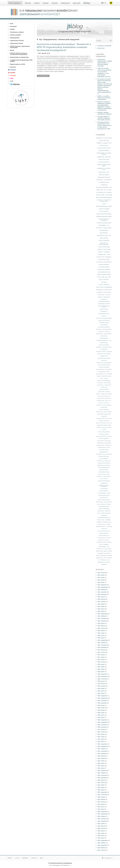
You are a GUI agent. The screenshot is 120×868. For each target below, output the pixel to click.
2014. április (101, 575)
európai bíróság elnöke (102, 436)
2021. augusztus (102, 744)
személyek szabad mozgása (104, 358)
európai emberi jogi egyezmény (104, 363)
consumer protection (104, 389)
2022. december (102, 778)
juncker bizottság (107, 412)
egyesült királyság (108, 551)
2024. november (102, 819)
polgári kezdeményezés (104, 274)
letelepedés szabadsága (104, 301)
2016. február (101, 626)
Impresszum (101, 48)
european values (101, 401)
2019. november (102, 701)
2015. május (101, 606)
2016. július (101, 638)
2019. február (101, 684)
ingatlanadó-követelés (104, 506)
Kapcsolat (77, 3)
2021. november (102, 751)
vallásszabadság (104, 325)
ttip (110, 143)
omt (111, 423)
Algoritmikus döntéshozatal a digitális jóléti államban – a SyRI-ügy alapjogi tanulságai (105, 63)
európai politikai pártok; (104, 495)
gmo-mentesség (108, 374)
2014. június (101, 580)
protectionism (108, 385)
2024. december (102, 821)
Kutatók (55, 3)
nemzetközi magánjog (101, 352)
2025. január (101, 824)
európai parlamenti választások (104, 220)
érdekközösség (108, 443)
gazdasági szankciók (107, 347)
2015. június (101, 609)
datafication (108, 511)
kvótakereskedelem (104, 491)
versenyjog (100, 180)
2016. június (101, 635)
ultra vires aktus (104, 211)
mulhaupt (108, 504)
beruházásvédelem (104, 470)
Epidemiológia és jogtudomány (19, 57)
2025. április (101, 831)
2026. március (102, 850)
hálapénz (107, 323)
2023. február (101, 780)
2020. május (101, 713)
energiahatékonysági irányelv (104, 414)
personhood (108, 290)
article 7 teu (108, 401)
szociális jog (104, 185)
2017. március (102, 652)
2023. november (102, 795)
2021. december (102, 754)
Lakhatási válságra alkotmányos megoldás (104, 113)
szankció (100, 249)
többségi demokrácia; (101, 527)
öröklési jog (100, 354)
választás (109, 192)
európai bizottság (104, 140)
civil (99, 560)
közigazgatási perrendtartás (104, 553)
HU (102, 3)
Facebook (13, 70)
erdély (108, 474)
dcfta (110, 418)
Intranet (17, 858)
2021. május (101, 737)
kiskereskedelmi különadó (104, 304)
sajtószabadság (102, 547)
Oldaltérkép (25, 858)
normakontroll (107, 465)
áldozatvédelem (108, 334)
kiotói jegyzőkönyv (102, 493)
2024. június (101, 807)
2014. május (101, 577)
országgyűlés (106, 544)
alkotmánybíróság (104, 159)
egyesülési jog (99, 558)
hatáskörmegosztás (104, 338)
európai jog (104, 360)
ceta (109, 272)
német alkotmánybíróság (104, 214)
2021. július (101, 742)
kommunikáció (101, 511)
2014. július (101, 582)
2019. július (101, 693)
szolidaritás (107, 252)
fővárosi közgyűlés (104, 240)
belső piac (108, 157)
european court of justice (106, 394)
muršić (108, 547)
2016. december (102, 647)
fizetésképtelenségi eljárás (104, 518)
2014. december (102, 594)
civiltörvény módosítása (49, 60)
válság (106, 461)
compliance (108, 257)
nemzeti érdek (100, 195)
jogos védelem (100, 334)
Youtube (13, 73)
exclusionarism (100, 385)
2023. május (101, 787)
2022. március (102, 758)
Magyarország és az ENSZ (18, 64)
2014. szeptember (103, 587)
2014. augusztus (102, 585)
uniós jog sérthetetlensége (104, 365)
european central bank (104, 421)
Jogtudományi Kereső (17, 43)
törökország (109, 454)
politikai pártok (100, 502)
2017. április (101, 655)
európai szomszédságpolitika (104, 381)
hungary (98, 394)
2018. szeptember (103, 676)
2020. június (101, 715)
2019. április (101, 688)
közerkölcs (104, 316)
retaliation (107, 392)
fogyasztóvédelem (104, 150)
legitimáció (100, 297)
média (101, 544)
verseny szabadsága (107, 405)
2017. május (101, 657)
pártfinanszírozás (104, 498)
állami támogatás (104, 175)
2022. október (102, 773)
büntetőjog (107, 332)
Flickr (12, 78)
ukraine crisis (100, 257)
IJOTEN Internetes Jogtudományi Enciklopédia (20, 47)
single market (101, 392)
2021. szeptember (103, 746)
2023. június (101, 790)
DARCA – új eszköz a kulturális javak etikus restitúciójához (104, 98)
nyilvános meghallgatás (104, 509)
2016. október (102, 643)
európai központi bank (104, 148)
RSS (42, 858)
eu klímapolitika (104, 489)
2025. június (101, 836)
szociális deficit (104, 299)
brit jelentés (100, 383)
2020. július (101, 717)
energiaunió (104, 416)
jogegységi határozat (104, 177)
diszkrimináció (104, 145)
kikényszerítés (107, 297)
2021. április (101, 734)
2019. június (101, 691)
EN (105, 3)
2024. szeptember (103, 814)
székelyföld (103, 504)
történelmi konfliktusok (104, 456)
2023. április (101, 785)
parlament (107, 540)
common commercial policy (104, 531)
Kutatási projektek (15, 35)
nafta (103, 277)
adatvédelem (102, 225)
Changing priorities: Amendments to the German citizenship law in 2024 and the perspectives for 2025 (104, 125)
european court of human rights (104, 549)
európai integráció (104, 264)
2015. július (101, 611)
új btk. (110, 340)
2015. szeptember (103, 614)
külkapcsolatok (104, 336)
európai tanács (100, 461)
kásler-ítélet (100, 190)
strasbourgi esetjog (104, 434)
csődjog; (108, 524)
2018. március (102, 662)
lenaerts (110, 436)
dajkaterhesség (99, 551)
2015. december (102, 621)
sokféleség (99, 522)
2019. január (101, 681)
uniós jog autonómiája (104, 367)
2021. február (101, 729)
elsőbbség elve (104, 311)
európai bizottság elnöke (104, 223)
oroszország (108, 195)
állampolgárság (104, 349)
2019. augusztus (102, 696)
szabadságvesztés (104, 343)
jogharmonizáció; (102, 524)
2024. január (101, 797)
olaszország (109, 527)
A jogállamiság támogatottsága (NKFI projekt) (21, 61)
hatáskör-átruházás (104, 309)
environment (107, 292)
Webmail (10, 858)
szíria (110, 461)
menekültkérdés (102, 272)
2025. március (102, 828)
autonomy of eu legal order (104, 396)
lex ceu (108, 560)
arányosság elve (101, 192)
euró (110, 187)
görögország (100, 425)
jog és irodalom (102, 474)
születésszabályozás (107, 329)
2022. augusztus (102, 770)
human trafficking (104, 285)
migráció (100, 252)
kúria (108, 172)
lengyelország (104, 483)
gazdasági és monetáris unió (104, 169)
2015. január (101, 597)
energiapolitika (104, 230)
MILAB (12, 50)
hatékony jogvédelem (104, 439)
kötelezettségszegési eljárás (104, 216)
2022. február (101, 756)
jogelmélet (101, 540)
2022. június (101, 766)
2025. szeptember (103, 840)
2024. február (101, 799)
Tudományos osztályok (17, 32)
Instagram (13, 75)
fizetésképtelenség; (107, 522)
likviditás (104, 427)
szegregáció (104, 564)
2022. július (101, 768)
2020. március (102, 708)
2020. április (101, 710)
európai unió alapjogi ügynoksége (104, 318)
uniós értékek (107, 180)
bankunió (99, 228)
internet (99, 513)
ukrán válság (107, 249)
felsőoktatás (103, 560)
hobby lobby (101, 332)
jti (87, 3)
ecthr (109, 277)
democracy (107, 403)
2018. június (101, 669)
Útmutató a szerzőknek (104, 46)
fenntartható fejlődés (104, 269)
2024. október (102, 816)
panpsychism (100, 290)
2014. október (102, 590)
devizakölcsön (104, 233)
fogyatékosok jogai (103, 235)
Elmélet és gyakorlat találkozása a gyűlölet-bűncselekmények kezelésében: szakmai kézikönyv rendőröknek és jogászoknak (104, 106)
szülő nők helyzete (102, 538)
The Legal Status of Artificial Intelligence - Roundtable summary (104, 118)
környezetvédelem (104, 267)
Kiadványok (65, 3)
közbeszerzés (108, 445)
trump (99, 277)
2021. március (102, 732)
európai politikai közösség (104, 500)
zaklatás (108, 562)
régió (98, 504)
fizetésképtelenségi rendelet (104, 206)
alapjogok (99, 138)
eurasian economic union (102, 418)
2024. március (102, 802)
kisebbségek (108, 520)
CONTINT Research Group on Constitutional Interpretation (19, 54)
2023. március (102, 783)
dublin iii (105, 430)
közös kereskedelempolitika (104, 197)
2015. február (101, 599)
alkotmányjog (104, 238)
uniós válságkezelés (104, 459)
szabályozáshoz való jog (104, 472)
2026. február (101, 848)
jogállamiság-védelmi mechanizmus (104, 486)
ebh (108, 535)
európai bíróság (107, 138)
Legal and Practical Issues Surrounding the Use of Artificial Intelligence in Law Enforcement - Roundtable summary (104, 72)
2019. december (102, 703)
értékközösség (100, 443)
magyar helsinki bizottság (104, 320)
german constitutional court (103, 423)
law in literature (107, 476)
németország (107, 441)
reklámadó (99, 405)
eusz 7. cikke (108, 190)
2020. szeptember (103, 722)
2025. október (102, 843)
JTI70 (12, 81)
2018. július (101, 672)
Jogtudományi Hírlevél (17, 41)
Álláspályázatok (15, 38)
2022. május (101, 763)
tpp (106, 277)
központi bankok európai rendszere (104, 306)
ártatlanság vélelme (101, 454)
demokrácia (102, 172)
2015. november (102, 618)
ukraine (101, 378)
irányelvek (108, 295)
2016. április (101, 631)
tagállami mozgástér (103, 143)
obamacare (99, 329)
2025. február (101, 826)
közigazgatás (108, 287)
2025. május (101, 833)
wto (108, 225)
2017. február (101, 650)
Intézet (37, 3)
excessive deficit (107, 383)
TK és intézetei (14, 3)
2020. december (102, 727)
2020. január (101, 705)
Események (13, 26)
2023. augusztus (102, 792)
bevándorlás (108, 262)
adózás (108, 372)
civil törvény (101, 295)
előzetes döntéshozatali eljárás (104, 165)
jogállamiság (101, 157)
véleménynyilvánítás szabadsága (104, 542)
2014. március (102, 573)
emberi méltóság (103, 535)
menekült (109, 427)
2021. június (101, 739)
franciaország (100, 441)
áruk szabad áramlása (104, 450)
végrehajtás (99, 347)
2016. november (102, 645)
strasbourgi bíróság (104, 247)
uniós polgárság (107, 354)
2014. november (102, 592)
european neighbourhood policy (104, 376)
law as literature (104, 479)
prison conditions (104, 280)
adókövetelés (104, 515)
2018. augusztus (102, 674)
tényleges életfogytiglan (102, 340)
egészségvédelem (104, 452)
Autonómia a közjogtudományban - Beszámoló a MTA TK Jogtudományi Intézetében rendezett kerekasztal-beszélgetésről (64, 47)
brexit (104, 204)
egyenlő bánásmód (104, 533)
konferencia (100, 476)
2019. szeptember (103, 698)
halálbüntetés (104, 407)
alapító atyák (100, 412)
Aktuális (28, 3)
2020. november (102, 725)
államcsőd (99, 427)
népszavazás (104, 529)
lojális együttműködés (104, 345)
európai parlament (104, 162)
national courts (104, 387)
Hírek (12, 24)
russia (108, 254)
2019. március (102, 686)
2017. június (101, 659)
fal (101, 430)
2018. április (101, 664)
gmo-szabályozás (100, 374)
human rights (100, 287)
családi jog (109, 352)
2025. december (102, 845)
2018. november (102, 679)
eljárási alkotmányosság (104, 467)
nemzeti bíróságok (104, 209)
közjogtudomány (102, 562)
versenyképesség (102, 372)
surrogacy (104, 282)
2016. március (102, 628)
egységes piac (102, 254)
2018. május (101, 667)
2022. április (101, 761)
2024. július (101, 809)
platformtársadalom (106, 513)
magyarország (107, 228)
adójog (109, 493)
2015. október (102, 616)
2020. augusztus (102, 720)
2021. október (102, 749)
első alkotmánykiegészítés (104, 327)
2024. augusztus (102, 811)
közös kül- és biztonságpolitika (104, 244)
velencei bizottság (108, 558)
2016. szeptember (103, 640)
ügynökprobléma (100, 445)
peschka (109, 538)
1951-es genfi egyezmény (104, 432)
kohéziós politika (108, 502)
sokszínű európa (101, 520)
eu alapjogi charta (104, 182)
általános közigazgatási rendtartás (104, 555)
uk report (106, 378)
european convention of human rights (104, 201)
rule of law (101, 403)
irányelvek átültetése (102, 187)
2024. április (101, 804)
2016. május (101, 633)
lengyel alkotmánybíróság (104, 463)
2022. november (102, 775)
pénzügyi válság (107, 425)
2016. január (101, 623)
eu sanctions (100, 262)
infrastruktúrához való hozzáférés (104, 369)
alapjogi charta (104, 356)
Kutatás (46, 3)
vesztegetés (101, 323)
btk (110, 235)
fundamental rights (104, 259)
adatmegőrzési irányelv (104, 314)
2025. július (101, 838)
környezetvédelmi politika (104, 447)
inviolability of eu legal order (104, 398)
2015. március (102, 602)
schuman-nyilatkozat (104, 410)
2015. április (101, 604)
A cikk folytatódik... (43, 76)
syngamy (100, 292)
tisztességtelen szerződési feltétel (104, 154)
